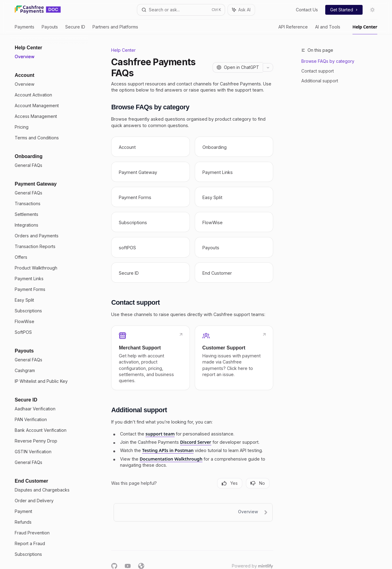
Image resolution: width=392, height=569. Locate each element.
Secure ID (75, 29)
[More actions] (268, 67)
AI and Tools (328, 29)
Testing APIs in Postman (168, 450)
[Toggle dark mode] (372, 10)
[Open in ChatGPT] (238, 67)
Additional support (320, 81)
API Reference (293, 29)
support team (160, 434)
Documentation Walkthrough (171, 459)
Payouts (50, 29)
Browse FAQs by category (328, 61)
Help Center (365, 29)
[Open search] (181, 10)
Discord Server (196, 442)
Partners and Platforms (115, 29)
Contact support (318, 71)
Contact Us (307, 10)
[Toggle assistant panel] (241, 10)
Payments (24, 29)
